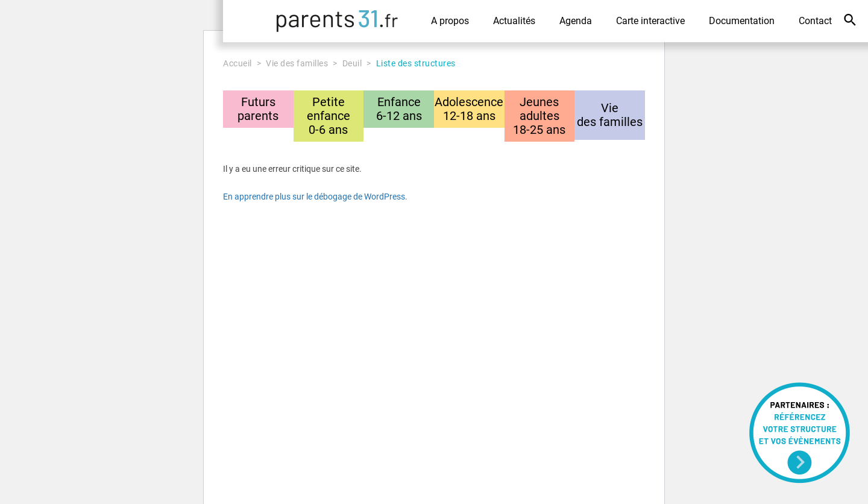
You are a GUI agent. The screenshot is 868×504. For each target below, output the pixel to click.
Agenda (576, 21)
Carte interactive (650, 21)
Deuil (352, 63)
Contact (815, 21)
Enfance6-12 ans (399, 109)
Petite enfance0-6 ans (329, 116)
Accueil (237, 63)
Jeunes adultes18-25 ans (539, 116)
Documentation (742, 21)
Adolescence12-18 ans (469, 109)
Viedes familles (610, 115)
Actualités (514, 21)
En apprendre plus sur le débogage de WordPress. (315, 197)
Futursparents (258, 109)
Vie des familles (297, 63)
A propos (450, 21)
